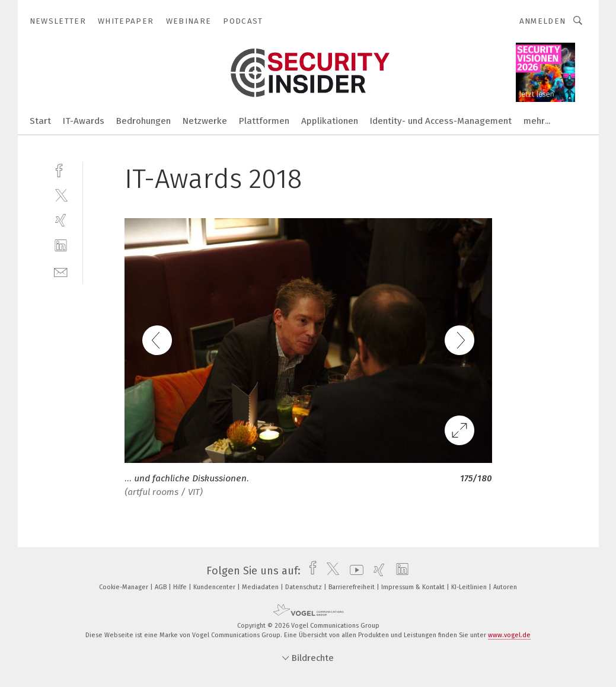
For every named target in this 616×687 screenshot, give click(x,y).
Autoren (505, 587)
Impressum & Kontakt (414, 587)
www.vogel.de (509, 635)
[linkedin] (61, 246)
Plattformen (264, 121)
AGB (162, 587)
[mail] (61, 271)
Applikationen (330, 121)
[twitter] (61, 195)
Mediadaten (261, 587)
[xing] (61, 220)
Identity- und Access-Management (441, 121)
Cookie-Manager (125, 587)
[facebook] (61, 169)
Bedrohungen (143, 121)
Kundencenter (215, 587)
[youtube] (354, 571)
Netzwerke (205, 121)
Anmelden (543, 21)
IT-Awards (84, 121)
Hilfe (181, 587)
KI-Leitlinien (470, 587)
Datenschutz (304, 587)
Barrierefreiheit (352, 587)
